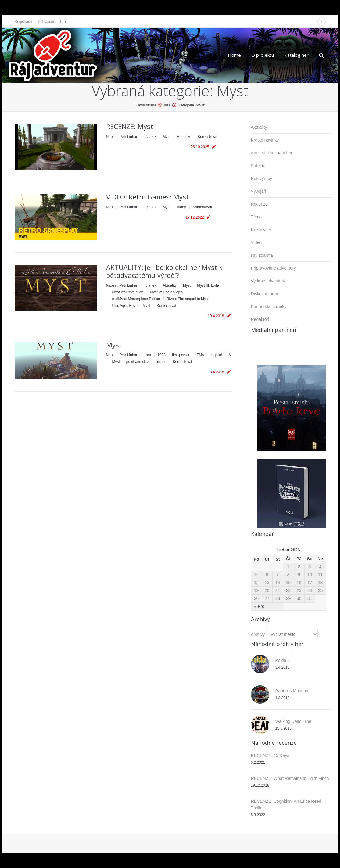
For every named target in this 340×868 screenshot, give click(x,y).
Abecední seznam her (272, 153)
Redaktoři (260, 319)
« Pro (259, 606)
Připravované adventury (274, 268)
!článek (151, 137)
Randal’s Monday (292, 691)
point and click (138, 362)
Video (181, 207)
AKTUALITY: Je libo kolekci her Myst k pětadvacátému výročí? (164, 271)
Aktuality (170, 285)
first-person (181, 355)
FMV (200, 355)
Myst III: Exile (208, 285)
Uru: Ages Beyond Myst (131, 306)
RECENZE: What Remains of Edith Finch (290, 778)
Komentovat (207, 137)
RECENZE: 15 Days (270, 755)
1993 (161, 355)
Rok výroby (262, 178)
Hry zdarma (262, 255)
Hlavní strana (146, 105)
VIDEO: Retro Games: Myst (147, 197)
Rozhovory (261, 230)
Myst (167, 137)
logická (216, 355)
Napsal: (122, 137)
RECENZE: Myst (130, 126)
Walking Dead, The (293, 721)
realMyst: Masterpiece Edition (136, 299)
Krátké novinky (265, 140)
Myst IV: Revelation (128, 292)
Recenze (184, 137)
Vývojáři (259, 191)
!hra (167, 105)
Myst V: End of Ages (166, 292)
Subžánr (259, 166)
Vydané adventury (268, 281)
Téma (256, 217)
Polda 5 (283, 660)
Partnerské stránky (269, 307)
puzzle (161, 362)
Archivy (258, 634)
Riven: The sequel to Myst (188, 299)
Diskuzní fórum (265, 294)
